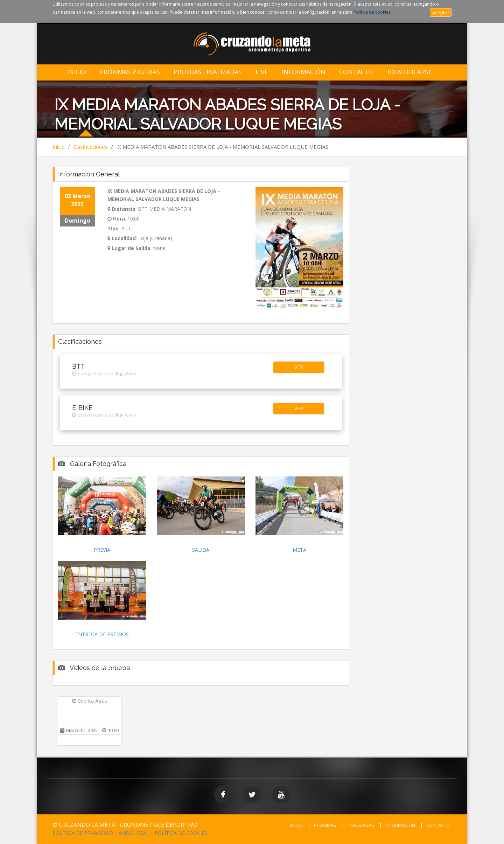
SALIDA (201, 550)
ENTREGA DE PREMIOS (102, 634)
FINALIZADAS (361, 825)
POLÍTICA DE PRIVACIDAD (83, 833)
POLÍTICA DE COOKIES (181, 833)
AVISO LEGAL (134, 833)
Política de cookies (372, 12)
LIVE (262, 72)
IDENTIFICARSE (410, 72)
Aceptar (441, 12)
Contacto (356, 72)
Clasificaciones (90, 147)
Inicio (77, 72)
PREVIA (102, 550)
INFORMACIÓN (400, 825)
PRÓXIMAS (325, 825)
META (299, 550)
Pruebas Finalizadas (208, 72)
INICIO (296, 825)
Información (304, 72)
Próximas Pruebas (130, 72)
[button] (299, 367)
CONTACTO (438, 825)
